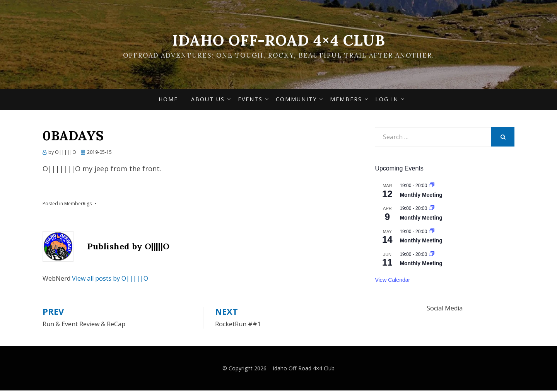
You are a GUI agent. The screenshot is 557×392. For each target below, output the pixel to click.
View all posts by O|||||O (110, 280)
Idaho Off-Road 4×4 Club (278, 40)
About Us (208, 101)
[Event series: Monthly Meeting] (432, 187)
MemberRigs (78, 205)
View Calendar (392, 281)
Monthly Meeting (421, 196)
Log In (387, 101)
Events (250, 101)
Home (168, 101)
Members (346, 101)
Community (296, 101)
